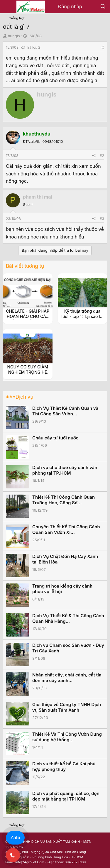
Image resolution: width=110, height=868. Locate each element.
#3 (102, 219)
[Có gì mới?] (91, 7)
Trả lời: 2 (31, 47)
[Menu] (8, 7)
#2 (102, 156)
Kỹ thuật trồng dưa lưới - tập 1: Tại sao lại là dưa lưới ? (82, 316)
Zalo (15, 837)
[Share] (102, 47)
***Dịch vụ (20, 397)
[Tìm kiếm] (103, 7)
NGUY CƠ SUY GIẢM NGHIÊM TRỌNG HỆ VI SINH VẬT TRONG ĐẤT (28, 375)
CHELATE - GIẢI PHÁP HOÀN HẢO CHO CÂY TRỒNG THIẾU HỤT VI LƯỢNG (28, 319)
